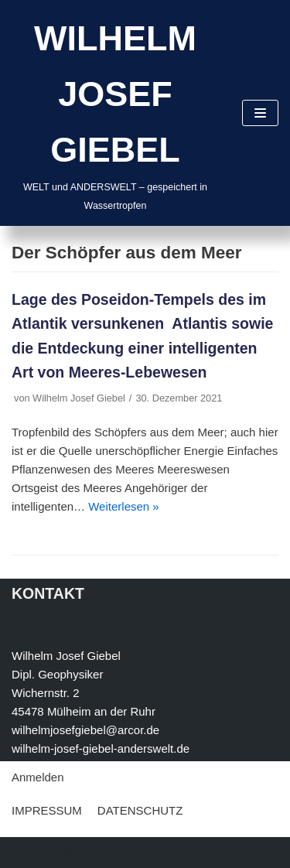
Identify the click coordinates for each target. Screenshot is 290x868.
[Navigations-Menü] (260, 113)
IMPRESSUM (47, 810)
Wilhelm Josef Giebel (79, 398)
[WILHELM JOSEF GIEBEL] (115, 113)
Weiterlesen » (123, 506)
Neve (25, 852)
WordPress (158, 852)
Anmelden (38, 777)
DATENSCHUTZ (140, 810)
